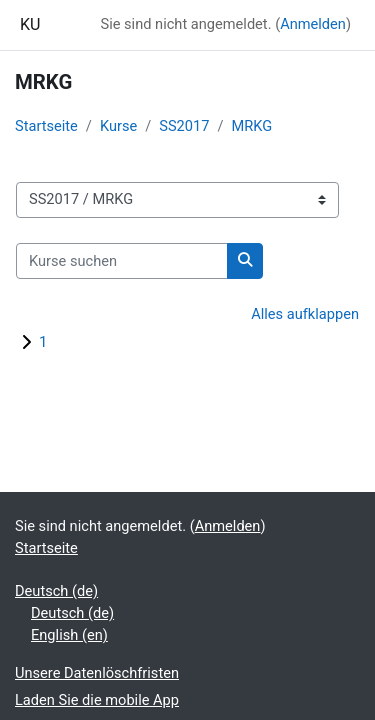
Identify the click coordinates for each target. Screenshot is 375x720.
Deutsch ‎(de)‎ (56, 591)
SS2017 (184, 126)
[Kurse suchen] (122, 261)
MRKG (251, 126)
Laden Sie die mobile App (97, 700)
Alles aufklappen (305, 314)
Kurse (118, 126)
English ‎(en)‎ (69, 635)
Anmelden (313, 24)
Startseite (46, 126)
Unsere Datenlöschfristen (97, 673)
